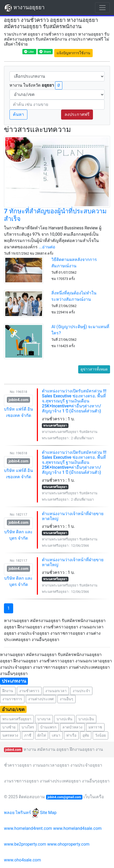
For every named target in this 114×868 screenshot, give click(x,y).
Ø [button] (59, 85)
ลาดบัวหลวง (72, 727)
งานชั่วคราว (29, 691)
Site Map (48, 813)
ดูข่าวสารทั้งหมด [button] (94, 369)
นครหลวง (10, 735)
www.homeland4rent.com (28, 828)
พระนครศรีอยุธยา (17, 719)
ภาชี (28, 735)
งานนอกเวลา (56, 691)
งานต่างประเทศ (41, 699)
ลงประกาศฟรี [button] (77, 114)
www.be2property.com (25, 844)
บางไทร (28, 727)
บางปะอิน (86, 719)
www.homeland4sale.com (77, 828)
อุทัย (86, 735)
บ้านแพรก (48, 727)
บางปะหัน (65, 719)
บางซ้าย (9, 727)
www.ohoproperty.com (68, 844)
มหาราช (95, 727)
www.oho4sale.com (22, 860)
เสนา (56, 735)
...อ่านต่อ (47, 247)
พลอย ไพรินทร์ (21, 813)
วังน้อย (100, 735)
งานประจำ (81, 691)
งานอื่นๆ (66, 699)
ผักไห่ (42, 735)
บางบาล (44, 719)
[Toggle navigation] (102, 8)
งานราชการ (12, 699)
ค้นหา (18, 114)
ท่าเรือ (71, 735)
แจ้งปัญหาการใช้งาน (73, 53)
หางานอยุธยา (24, 8)
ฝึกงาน (8, 691)
